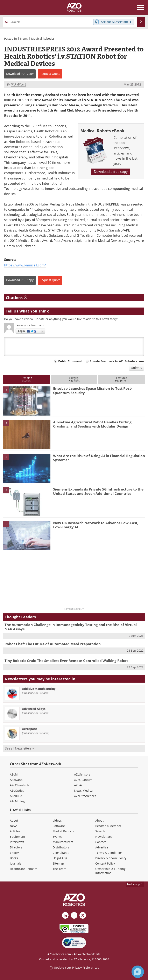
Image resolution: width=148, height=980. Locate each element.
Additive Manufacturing (39, 689)
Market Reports (63, 831)
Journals (16, 863)
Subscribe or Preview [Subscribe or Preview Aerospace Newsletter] (36, 733)
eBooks (15, 853)
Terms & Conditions (109, 853)
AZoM (14, 774)
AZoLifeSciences (85, 796)
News (24, 39)
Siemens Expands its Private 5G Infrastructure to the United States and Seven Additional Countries (98, 491)
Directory (16, 847)
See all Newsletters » (19, 748)
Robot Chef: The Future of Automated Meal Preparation (53, 644)
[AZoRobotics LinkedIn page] (65, 915)
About (14, 820)
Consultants (61, 853)
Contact (101, 842)
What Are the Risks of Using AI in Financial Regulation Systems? (99, 458)
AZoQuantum (83, 780)
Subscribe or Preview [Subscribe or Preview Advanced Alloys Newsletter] (36, 713)
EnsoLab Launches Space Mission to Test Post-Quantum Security (93, 390)
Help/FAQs (60, 858)
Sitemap (58, 863)
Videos (57, 820)
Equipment (17, 837)
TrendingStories (26, 379)
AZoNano (16, 780)
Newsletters (104, 837)
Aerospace (29, 729)
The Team (59, 869)
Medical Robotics (43, 39)
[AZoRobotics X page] (83, 915)
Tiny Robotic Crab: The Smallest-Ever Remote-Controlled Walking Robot (66, 661)
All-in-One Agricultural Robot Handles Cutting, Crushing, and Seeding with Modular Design (93, 424)
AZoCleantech (19, 785)
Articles (15, 831)
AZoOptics (17, 791)
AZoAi (78, 785)
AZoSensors (82, 774)
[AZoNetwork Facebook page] (74, 915)
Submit (136, 368)
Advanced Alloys (34, 709)
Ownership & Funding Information (110, 871)
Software (59, 826)
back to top (135, 884)
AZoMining (17, 801)
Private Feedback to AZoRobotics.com (117, 361)
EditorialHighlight (74, 379)
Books (14, 858)
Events (57, 837)
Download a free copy (111, 172)
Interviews (17, 842)
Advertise (102, 847)
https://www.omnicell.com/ (25, 265)
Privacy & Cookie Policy (111, 858)
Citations (17, 298)
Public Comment (70, 361)
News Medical (84, 791)
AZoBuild (16, 796)
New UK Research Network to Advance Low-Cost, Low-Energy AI (96, 525)
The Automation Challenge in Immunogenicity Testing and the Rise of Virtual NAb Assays (71, 627)
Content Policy (105, 863)
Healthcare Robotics (24, 869)
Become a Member (108, 826)
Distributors (61, 847)
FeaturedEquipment (122, 379)
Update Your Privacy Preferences (74, 968)
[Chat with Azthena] (138, 972)
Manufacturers (63, 842)
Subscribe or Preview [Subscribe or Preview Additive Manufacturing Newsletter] (36, 693)
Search (100, 831)
